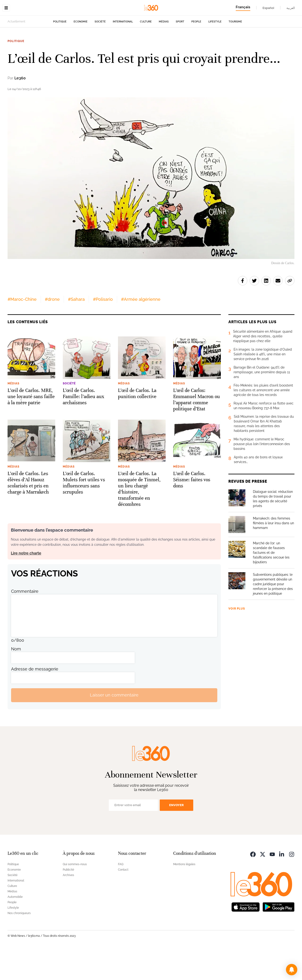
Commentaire (25, 621)
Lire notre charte (26, 583)
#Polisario (103, 329)
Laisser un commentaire (114, 725)
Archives (68, 905)
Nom (16, 679)
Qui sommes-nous (75, 894)
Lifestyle (215, 51)
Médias (164, 51)
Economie (81, 51)
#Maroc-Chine (22, 329)
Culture (146, 51)
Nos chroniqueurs (19, 943)
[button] (292, 970)
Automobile (15, 927)
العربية (291, 8)
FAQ (121, 894)
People (196, 51)
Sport (180, 51)
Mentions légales (184, 894)
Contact (123, 899)
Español (268, 8)
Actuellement (16, 51)
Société (100, 51)
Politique (60, 51)
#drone (52, 329)
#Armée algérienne (141, 329)
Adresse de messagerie (35, 699)
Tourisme (235, 51)
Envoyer (176, 835)
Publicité (68, 899)
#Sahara (76, 329)
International (123, 51)
